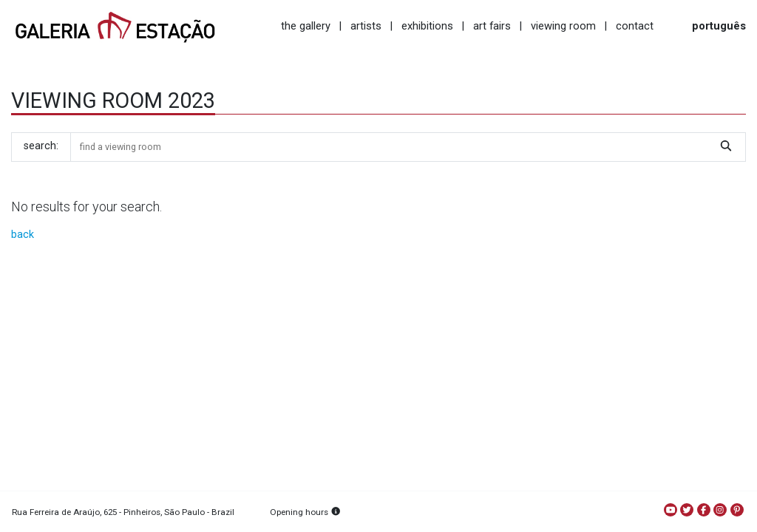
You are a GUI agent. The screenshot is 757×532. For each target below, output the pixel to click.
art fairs (492, 26)
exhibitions (427, 26)
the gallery (306, 26)
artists (366, 26)
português (719, 26)
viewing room (563, 26)
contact (635, 26)
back (23, 235)
